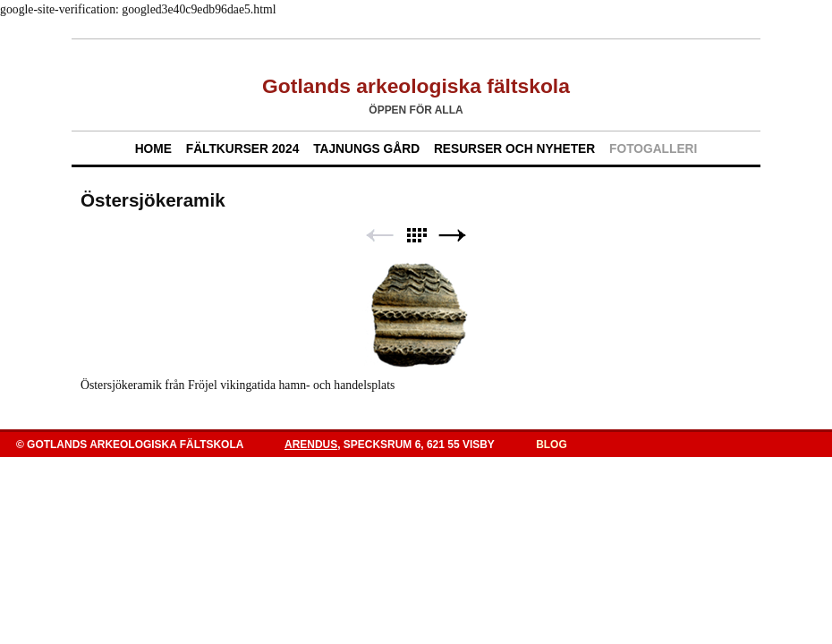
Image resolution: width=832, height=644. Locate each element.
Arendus (311, 445)
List (416, 236)
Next (453, 236)
